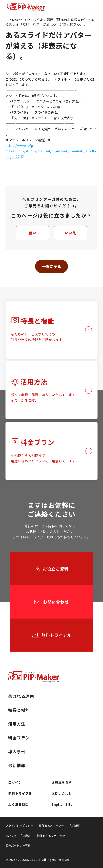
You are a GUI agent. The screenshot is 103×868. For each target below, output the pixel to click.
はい (33, 233)
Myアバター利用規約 (19, 836)
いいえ (70, 233)
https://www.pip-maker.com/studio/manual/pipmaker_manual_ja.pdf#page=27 (51, 151)
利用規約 (75, 826)
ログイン (15, 782)
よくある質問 (18, 804)
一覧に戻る (52, 266)
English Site (62, 804)
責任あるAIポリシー (51, 826)
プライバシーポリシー (20, 826)
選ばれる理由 (21, 696)
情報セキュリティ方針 (51, 836)
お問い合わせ (62, 793)
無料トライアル (20, 793)
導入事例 (17, 751)
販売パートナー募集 (18, 845)
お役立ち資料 (62, 782)
